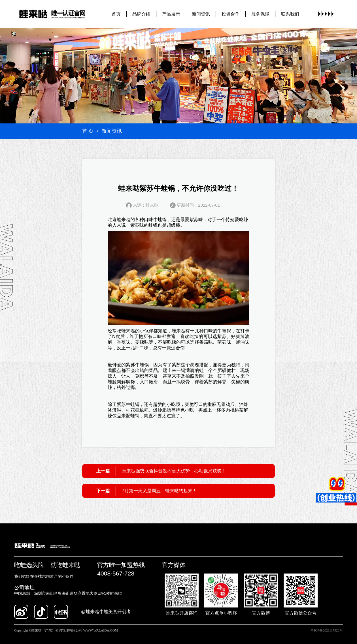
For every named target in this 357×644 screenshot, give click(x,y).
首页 (116, 14)
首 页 (88, 131)
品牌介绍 (141, 14)
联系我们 (290, 14)
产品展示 (171, 14)
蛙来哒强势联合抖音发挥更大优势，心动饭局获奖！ (174, 471)
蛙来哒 (124, 220)
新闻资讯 (201, 14)
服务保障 (260, 14)
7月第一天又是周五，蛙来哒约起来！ (159, 491)
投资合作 (231, 14)
